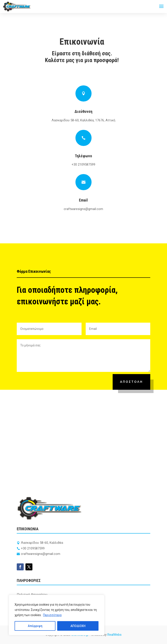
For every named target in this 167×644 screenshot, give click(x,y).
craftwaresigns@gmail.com (83, 209)
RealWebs (114, 635)
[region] (57, 615)
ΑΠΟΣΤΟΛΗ (131, 382)
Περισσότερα (52, 615)
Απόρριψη (35, 626)
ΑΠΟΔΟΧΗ (78, 626)
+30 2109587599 (83, 164)
